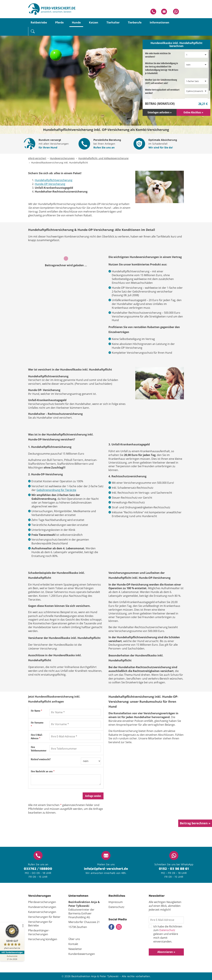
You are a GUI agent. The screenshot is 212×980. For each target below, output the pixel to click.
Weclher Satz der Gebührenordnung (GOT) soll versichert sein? (161, 81)
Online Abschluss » (193, 112)
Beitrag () (160, 104)
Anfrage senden (93, 796)
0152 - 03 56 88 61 (174, 869)
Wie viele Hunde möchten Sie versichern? (158, 55)
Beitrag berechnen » (195, 823)
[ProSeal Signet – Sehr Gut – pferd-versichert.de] (12, 937)
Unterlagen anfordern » (160, 112)
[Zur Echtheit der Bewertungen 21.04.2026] (12, 958)
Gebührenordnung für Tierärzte (56, 490)
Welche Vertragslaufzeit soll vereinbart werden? (162, 91)
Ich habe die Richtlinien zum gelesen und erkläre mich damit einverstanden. (165, 934)
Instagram (119, 927)
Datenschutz (167, 930)
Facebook (111, 927)
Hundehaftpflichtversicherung (54, 180)
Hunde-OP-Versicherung (50, 184)
